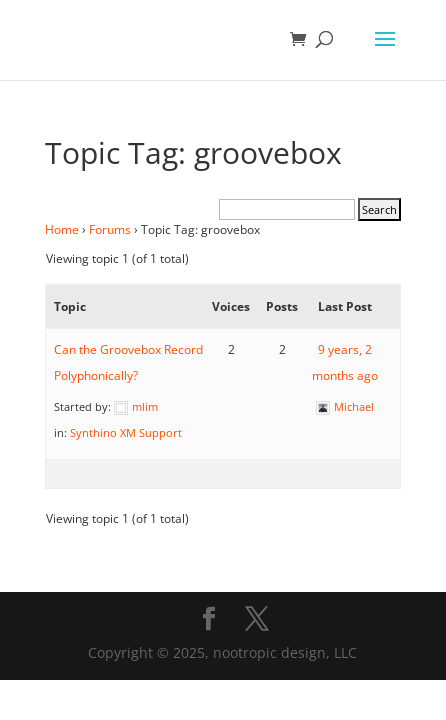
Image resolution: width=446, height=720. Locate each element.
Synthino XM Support (126, 432)
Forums (110, 229)
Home (62, 229)
